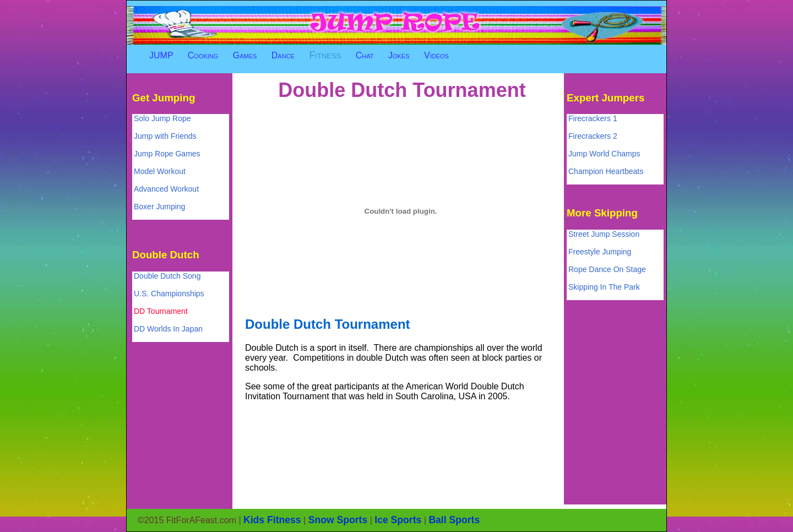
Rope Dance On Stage (607, 269)
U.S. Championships (169, 294)
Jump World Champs (604, 154)
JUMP (161, 55)
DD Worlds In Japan (168, 329)
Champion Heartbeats (606, 171)
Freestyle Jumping (600, 252)
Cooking (203, 55)
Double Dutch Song (167, 276)
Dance (283, 55)
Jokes (399, 55)
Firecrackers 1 (593, 118)
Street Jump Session (604, 234)
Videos (436, 55)
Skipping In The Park (604, 287)
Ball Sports (454, 520)
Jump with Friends (165, 136)
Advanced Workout (166, 189)
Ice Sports (398, 520)
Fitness (325, 55)
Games (245, 55)
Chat (365, 55)
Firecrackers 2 (593, 136)
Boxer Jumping (159, 207)
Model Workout (160, 171)
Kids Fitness (272, 520)
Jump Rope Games (167, 154)
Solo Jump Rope (162, 118)
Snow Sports (338, 520)
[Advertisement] (443, 67)
